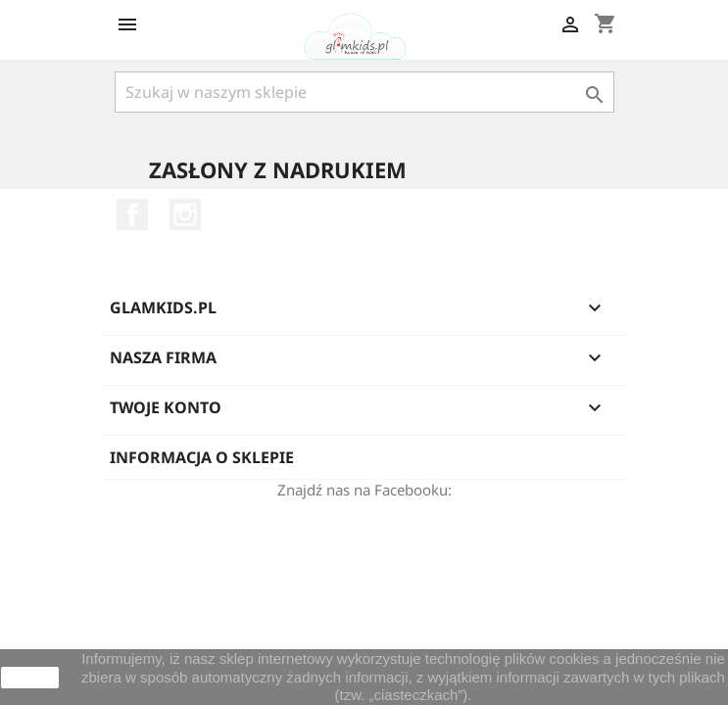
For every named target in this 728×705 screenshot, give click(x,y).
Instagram (185, 214)
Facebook (132, 214)
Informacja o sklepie (202, 457)
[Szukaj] (364, 92)
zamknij (30, 678)
